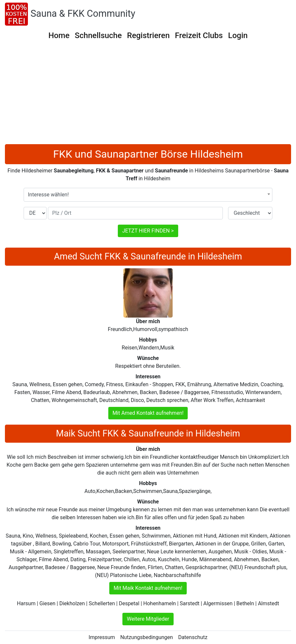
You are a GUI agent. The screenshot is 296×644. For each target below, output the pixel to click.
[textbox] (148, 195)
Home (59, 35)
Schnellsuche (98, 35)
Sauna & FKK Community (83, 13)
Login (238, 35)
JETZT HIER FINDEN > (148, 231)
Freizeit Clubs (199, 35)
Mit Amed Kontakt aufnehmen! (148, 413)
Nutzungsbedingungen (146, 637)
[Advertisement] (148, 95)
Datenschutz (193, 637)
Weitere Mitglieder (148, 619)
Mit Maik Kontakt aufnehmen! (148, 588)
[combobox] (148, 195)
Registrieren (148, 35)
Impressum (102, 637)
